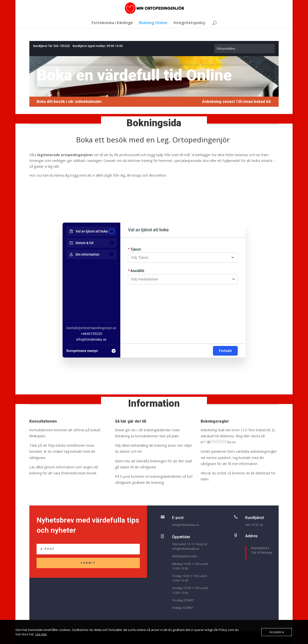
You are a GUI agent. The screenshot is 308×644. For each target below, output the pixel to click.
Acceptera (277, 632)
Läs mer (41, 634)
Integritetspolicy (190, 23)
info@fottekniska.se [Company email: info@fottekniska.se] (91, 339)
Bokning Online (153, 23)
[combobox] (180, 278)
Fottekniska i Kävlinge (112, 23)
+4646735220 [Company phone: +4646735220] (91, 334)
